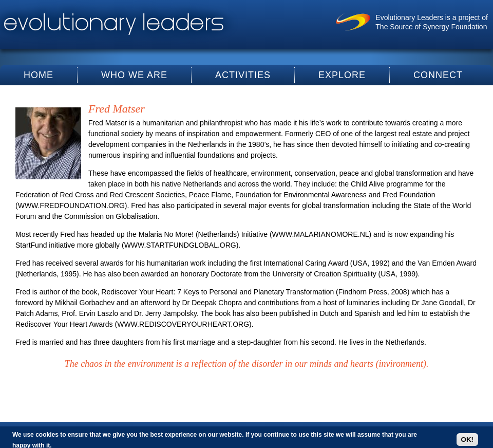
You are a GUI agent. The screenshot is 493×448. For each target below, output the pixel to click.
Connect (438, 75)
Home (39, 75)
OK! (467, 440)
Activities (243, 75)
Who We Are (134, 75)
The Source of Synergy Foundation (431, 27)
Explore (342, 75)
